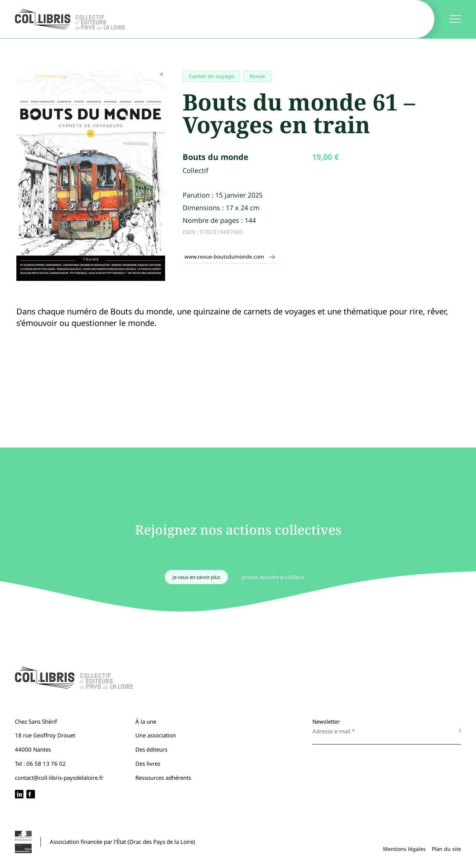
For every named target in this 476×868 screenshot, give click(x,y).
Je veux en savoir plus (196, 577)
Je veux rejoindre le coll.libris (273, 577)
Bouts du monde (216, 157)
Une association (156, 735)
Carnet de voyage (211, 76)
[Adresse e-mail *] (379, 731)
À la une (146, 721)
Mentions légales (404, 849)
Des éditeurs (151, 749)
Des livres (148, 763)
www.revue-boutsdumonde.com (230, 257)
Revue (257, 76)
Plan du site (446, 849)
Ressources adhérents (163, 778)
